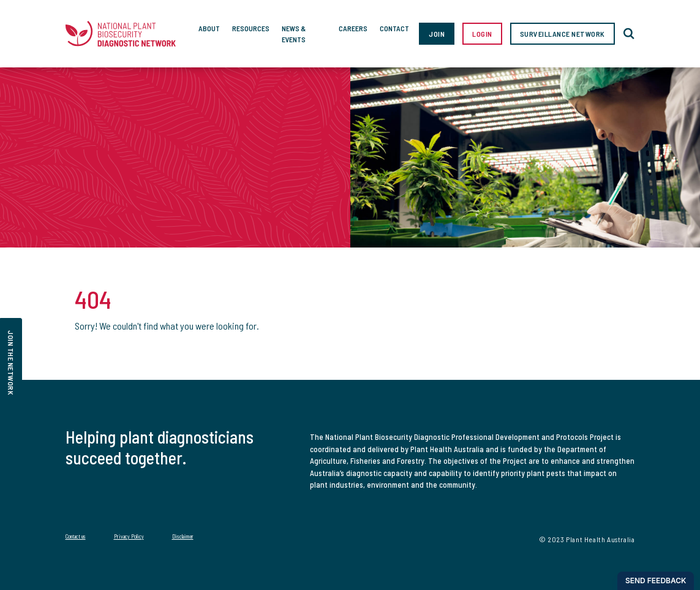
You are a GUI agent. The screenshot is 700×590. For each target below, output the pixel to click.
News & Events (294, 34)
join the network (11, 363)
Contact (394, 28)
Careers (353, 28)
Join (437, 34)
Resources (251, 28)
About (209, 28)
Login (482, 34)
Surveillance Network (563, 34)
